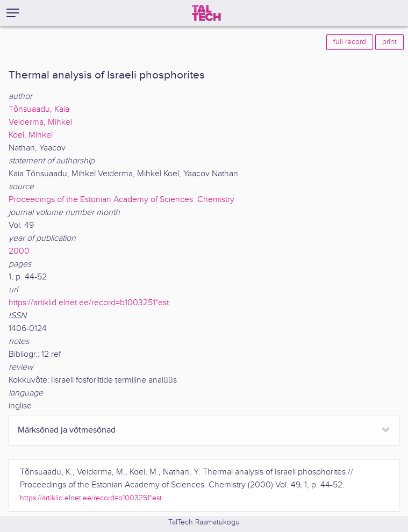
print (389, 42)
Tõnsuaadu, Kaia (39, 109)
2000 (19, 251)
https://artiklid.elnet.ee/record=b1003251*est (89, 303)
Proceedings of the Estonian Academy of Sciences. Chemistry (121, 200)
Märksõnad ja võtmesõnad (67, 430)
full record (350, 42)
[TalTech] (206, 13)
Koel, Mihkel (31, 135)
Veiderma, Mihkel (40, 122)
